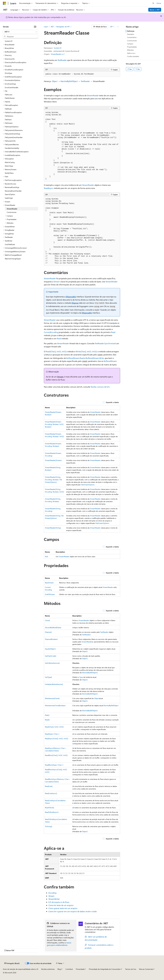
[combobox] (20, 32)
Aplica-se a (131, 53)
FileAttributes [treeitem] (10, 98)
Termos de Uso (131, 969)
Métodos (130, 50)
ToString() (49, 826)
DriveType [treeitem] (8, 73)
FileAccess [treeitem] (9, 95)
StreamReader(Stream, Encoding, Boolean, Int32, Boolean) (54, 424)
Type (81, 677)
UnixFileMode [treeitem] (10, 244)
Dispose (75, 303)
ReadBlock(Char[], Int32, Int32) (56, 755)
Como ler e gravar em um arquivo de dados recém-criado (73, 911)
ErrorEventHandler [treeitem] (12, 87)
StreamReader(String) (53, 528)
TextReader (62, 60)
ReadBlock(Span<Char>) (54, 765)
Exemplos (131, 34)
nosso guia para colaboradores (59, 944)
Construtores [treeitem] (12, 212)
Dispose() (48, 632)
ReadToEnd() (50, 808)
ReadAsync (49, 188)
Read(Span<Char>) (52, 734)
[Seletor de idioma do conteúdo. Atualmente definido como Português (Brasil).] (12, 963)
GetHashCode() (51, 656)
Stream (57, 282)
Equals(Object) (50, 649)
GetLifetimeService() (52, 663)
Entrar (159, 3)
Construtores (132, 41)
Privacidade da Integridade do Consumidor (105, 969)
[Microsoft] (4, 3)
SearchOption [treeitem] (10, 194)
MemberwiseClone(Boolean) (55, 705)
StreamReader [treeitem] (12, 209)
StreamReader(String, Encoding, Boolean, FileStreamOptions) (53, 480)
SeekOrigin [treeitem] (9, 198)
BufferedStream (110, 361)
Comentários (132, 37)
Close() (47, 620)
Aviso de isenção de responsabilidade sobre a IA (21, 969)
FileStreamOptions (88, 485)
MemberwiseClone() (52, 698)
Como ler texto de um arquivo (61, 905)
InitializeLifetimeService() (54, 684)
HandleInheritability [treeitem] (12, 148)
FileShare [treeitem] (8, 120)
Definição (131, 31)
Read (113, 332)
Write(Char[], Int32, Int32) (86, 351)
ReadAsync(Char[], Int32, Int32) (57, 738)
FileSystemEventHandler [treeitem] (14, 137)
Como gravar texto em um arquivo (63, 908)
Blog (59, 969)
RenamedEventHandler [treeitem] (13, 191)
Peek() (47, 715)
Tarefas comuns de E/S (100, 387)
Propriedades (132, 47)
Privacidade (80, 969)
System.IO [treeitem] (9, 41)
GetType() (48, 677)
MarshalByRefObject (69, 81)
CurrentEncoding (51, 332)
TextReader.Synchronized (105, 343)
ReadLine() (49, 786)
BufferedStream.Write (95, 358)
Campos (130, 44)
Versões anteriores (48, 969)
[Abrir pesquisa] (153, 3)
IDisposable (71, 297)
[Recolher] (35, 27)
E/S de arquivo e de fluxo (59, 902)
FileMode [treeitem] (8, 109)
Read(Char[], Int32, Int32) (56, 351)
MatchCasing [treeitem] (10, 162)
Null (46, 556)
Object (55, 81)
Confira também (133, 56)
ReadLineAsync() (51, 793)
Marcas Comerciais (146, 969)
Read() (47, 720)
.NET (52, 27)
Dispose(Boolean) (51, 639)
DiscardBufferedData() (53, 627)
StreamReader (93, 95)
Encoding (52, 893)
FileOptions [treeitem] (9, 116)
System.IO (58, 48)
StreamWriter (54, 899)
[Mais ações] (118, 27)
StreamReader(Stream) (53, 460)
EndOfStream (50, 594)
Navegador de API (63, 27)
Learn (46, 27)
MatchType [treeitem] (9, 166)
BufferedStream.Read (75, 358)
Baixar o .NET (155, 10)
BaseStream (49, 583)
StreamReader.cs (57, 54)
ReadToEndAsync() (52, 812)
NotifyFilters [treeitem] (9, 173)
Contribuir (69, 969)
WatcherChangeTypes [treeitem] (13, 259)
